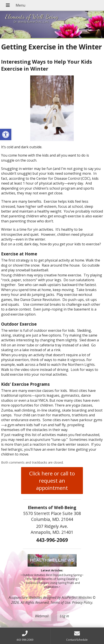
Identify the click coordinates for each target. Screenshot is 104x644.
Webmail (42, 616)
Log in (64, 616)
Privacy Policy (82, 602)
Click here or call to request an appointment (52, 481)
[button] (6, 134)
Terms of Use (60, 602)
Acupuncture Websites (25, 597)
